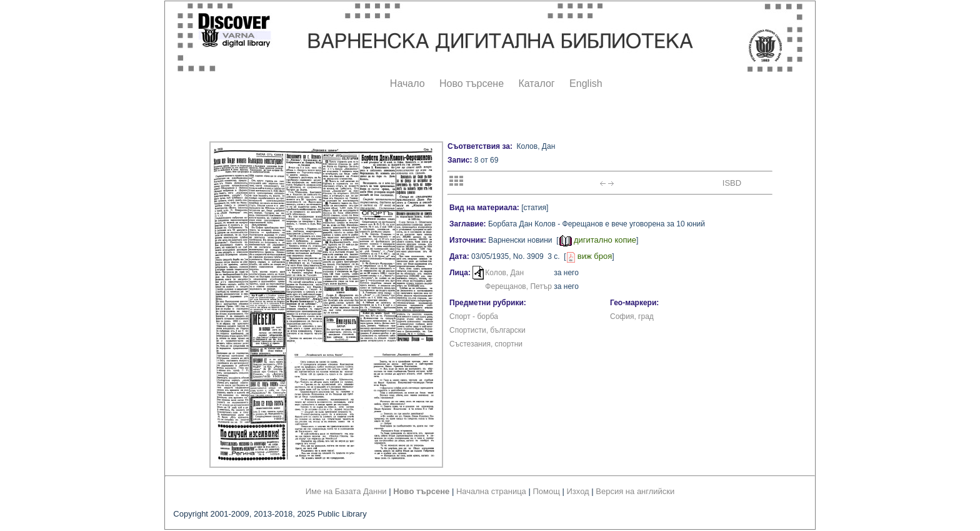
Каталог (536, 83)
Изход (578, 491)
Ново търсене (472, 83)
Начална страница (491, 491)
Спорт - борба (474, 316)
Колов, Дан (504, 273)
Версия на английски (635, 491)
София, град (632, 316)
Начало (407, 83)
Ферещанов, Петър (518, 286)
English (586, 83)
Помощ (546, 491)
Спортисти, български (487, 330)
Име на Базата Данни (346, 491)
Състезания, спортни (486, 344)
